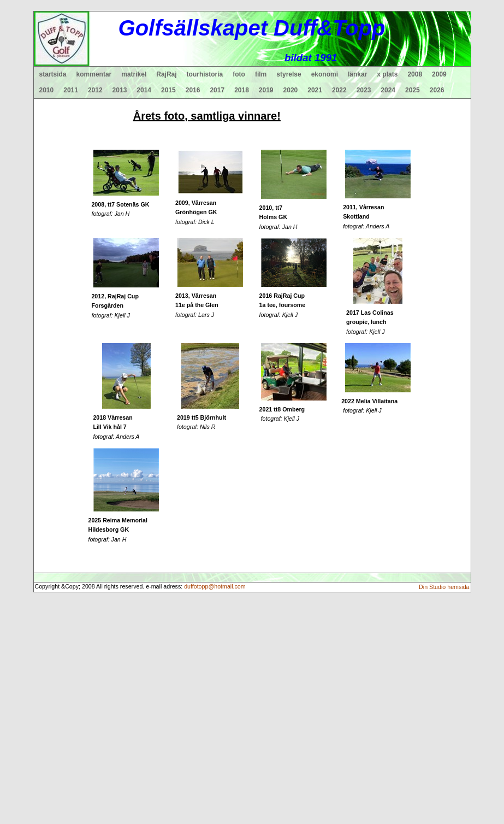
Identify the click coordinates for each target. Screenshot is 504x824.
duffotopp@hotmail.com (215, 586)
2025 (413, 90)
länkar (357, 74)
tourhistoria (205, 74)
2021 (315, 90)
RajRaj (166, 74)
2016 (193, 90)
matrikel (134, 74)
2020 (291, 90)
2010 (47, 90)
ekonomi (325, 74)
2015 (168, 90)
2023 (364, 90)
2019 (266, 90)
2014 (144, 90)
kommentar (94, 74)
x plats (387, 74)
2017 (217, 90)
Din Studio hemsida (444, 587)
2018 (242, 90)
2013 (120, 90)
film (261, 74)
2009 (439, 74)
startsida (53, 74)
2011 (71, 90)
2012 (95, 90)
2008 (415, 74)
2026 (437, 90)
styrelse (289, 74)
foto (239, 74)
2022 (339, 90)
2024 (388, 90)
